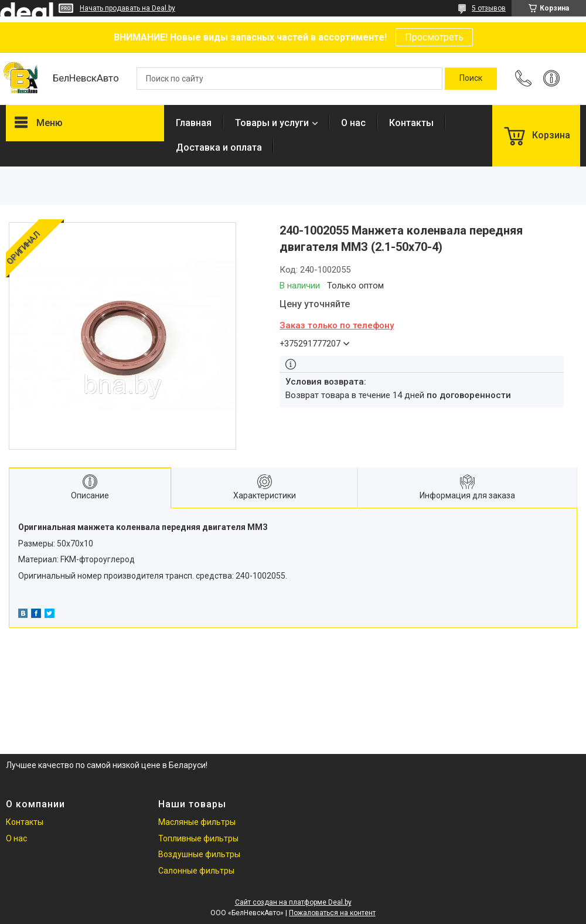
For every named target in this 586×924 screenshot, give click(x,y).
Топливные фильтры (198, 838)
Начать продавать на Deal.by (127, 8)
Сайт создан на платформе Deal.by (293, 902)
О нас (353, 123)
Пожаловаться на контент (332, 913)
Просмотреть (434, 37)
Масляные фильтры (197, 822)
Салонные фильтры (196, 871)
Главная (194, 123)
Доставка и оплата (219, 147)
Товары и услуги (272, 123)
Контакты (411, 123)
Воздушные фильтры (199, 854)
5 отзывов (489, 8)
